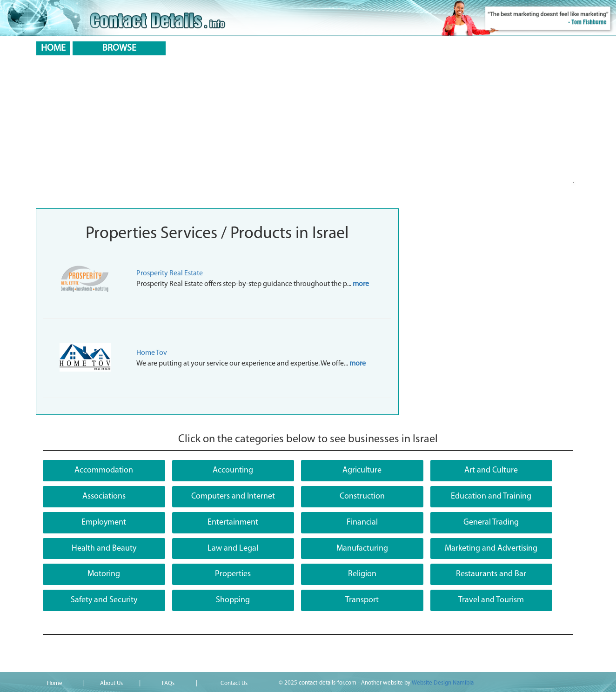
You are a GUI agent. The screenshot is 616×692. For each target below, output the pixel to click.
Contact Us (234, 683)
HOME (53, 48)
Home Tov (152, 353)
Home (55, 683)
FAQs (168, 683)
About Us (111, 683)
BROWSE (119, 48)
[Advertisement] (308, 134)
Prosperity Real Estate (170, 273)
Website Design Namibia (443, 683)
